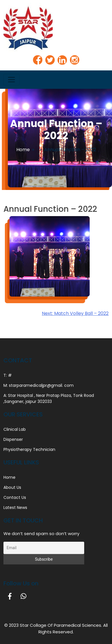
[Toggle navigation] (11, 80)
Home (23, 150)
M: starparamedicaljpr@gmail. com (39, 385)
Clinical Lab (15, 429)
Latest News (15, 507)
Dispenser (13, 439)
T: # (8, 375)
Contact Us (15, 497)
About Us (12, 487)
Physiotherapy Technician (29, 449)
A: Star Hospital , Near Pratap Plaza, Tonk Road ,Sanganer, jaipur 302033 (49, 398)
